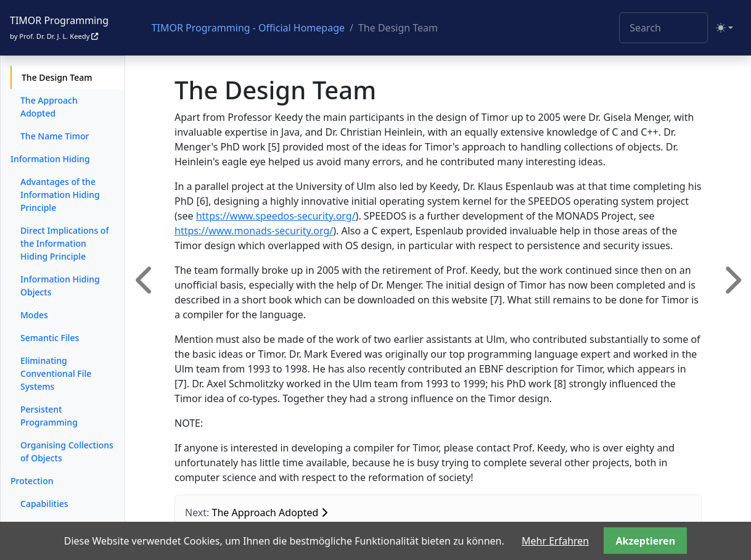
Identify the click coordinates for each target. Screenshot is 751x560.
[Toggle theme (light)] (724, 28)
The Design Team (57, 77)
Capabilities (44, 504)
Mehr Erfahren (555, 541)
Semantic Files (50, 338)
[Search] (663, 28)
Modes (34, 315)
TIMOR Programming (59, 20)
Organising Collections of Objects (67, 451)
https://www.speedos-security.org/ (276, 216)
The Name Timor (55, 136)
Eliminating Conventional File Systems (56, 373)
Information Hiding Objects (60, 286)
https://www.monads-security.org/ (254, 231)
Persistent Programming (49, 416)
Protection (32, 481)
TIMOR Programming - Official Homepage (248, 28)
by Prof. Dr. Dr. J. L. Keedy (54, 36)
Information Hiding (50, 159)
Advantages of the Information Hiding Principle (60, 195)
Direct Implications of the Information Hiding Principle (64, 243)
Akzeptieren (645, 541)
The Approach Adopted (49, 107)
